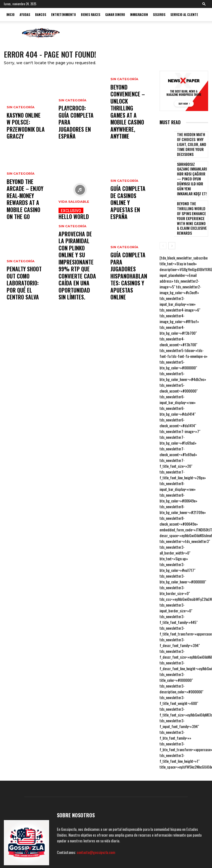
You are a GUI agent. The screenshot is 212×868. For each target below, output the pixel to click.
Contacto (189, 854)
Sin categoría (20, 121)
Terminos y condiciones (162, 854)
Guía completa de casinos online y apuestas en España (128, 213)
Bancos (41, 15)
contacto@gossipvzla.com (96, 822)
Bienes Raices (91, 15)
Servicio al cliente (184, 15)
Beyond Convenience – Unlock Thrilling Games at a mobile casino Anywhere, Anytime (128, 128)
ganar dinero (115, 15)
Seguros (159, 15)
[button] (204, 4)
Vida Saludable (73, 206)
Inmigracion (139, 15)
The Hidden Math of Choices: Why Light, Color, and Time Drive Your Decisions (192, 143)
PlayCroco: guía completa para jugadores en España (73, 131)
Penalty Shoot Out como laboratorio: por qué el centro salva (25, 291)
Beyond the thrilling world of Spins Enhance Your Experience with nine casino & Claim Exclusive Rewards (191, 193)
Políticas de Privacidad (125, 854)
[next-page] (172, 215)
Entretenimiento (63, 15)
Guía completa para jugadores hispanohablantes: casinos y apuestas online (129, 289)
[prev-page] (163, 215)
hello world (77, 216)
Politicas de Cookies (91, 854)
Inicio (10, 15)
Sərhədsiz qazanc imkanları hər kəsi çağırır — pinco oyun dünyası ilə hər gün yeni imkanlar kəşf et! (192, 167)
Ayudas (25, 15)
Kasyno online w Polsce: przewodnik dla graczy (25, 133)
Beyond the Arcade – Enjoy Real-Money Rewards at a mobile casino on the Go (26, 209)
